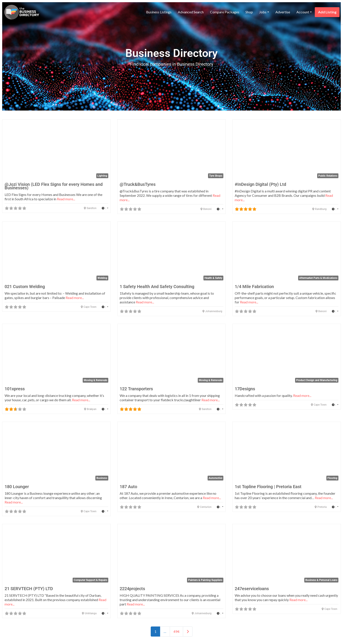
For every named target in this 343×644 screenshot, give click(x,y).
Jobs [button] (263, 12)
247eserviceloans (252, 589)
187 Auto (128, 487)
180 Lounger (17, 487)
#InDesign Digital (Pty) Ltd (260, 184)
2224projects (132, 589)
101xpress (15, 389)
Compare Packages (225, 12)
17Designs (245, 389)
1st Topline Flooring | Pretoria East (268, 487)
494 (176, 631)
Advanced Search (191, 12)
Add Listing (327, 12)
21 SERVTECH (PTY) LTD (29, 589)
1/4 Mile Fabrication (254, 287)
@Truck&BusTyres (138, 184)
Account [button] (303, 12)
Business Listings (159, 12)
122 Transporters (136, 389)
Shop (249, 12)
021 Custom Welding (25, 287)
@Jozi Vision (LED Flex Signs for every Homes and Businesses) (54, 186)
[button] (105, 208)
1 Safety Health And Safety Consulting (157, 287)
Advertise (283, 12)
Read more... (66, 199)
